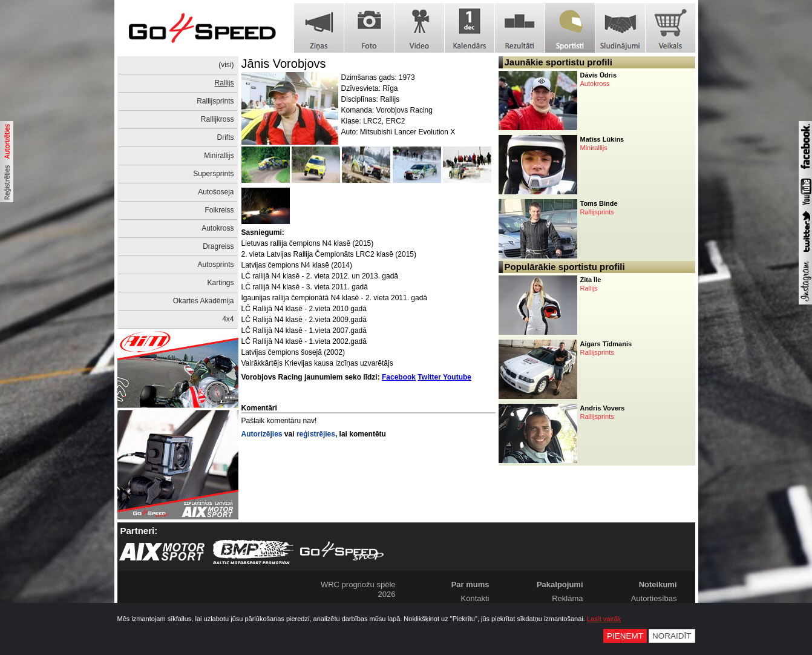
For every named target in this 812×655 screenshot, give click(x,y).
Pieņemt (625, 636)
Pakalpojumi (560, 584)
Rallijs (224, 83)
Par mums (470, 584)
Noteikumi (658, 584)
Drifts (226, 137)
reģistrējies (316, 434)
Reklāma (567, 598)
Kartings (220, 283)
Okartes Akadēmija (204, 301)
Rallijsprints (215, 101)
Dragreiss (218, 246)
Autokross (218, 228)
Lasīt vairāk (604, 619)
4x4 (228, 319)
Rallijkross (218, 119)
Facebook (399, 377)
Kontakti (475, 598)
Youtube (457, 377)
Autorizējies (262, 434)
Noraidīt (672, 636)
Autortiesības (654, 598)
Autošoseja (216, 192)
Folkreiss (219, 210)
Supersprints (213, 174)
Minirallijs (219, 156)
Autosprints (215, 265)
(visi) (226, 65)
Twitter (430, 377)
